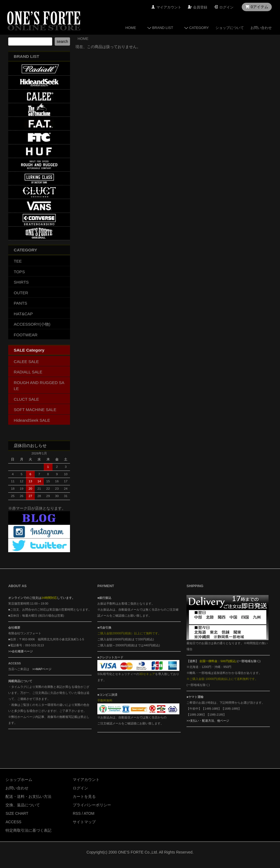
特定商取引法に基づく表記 (28, 830)
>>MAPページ (42, 669)
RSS (77, 813)
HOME (131, 28)
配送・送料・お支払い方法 (28, 796)
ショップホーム (19, 780)
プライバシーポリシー (92, 805)
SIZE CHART (17, 813)
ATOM (89, 813)
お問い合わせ (261, 28)
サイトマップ (84, 822)
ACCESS (13, 822)
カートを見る (84, 796)
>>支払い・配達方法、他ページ (208, 721)
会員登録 (200, 7)
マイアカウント (169, 7)
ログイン (226, 7)
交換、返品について (23, 805)
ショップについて (230, 28)
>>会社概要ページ (21, 651)
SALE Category (29, 350)
